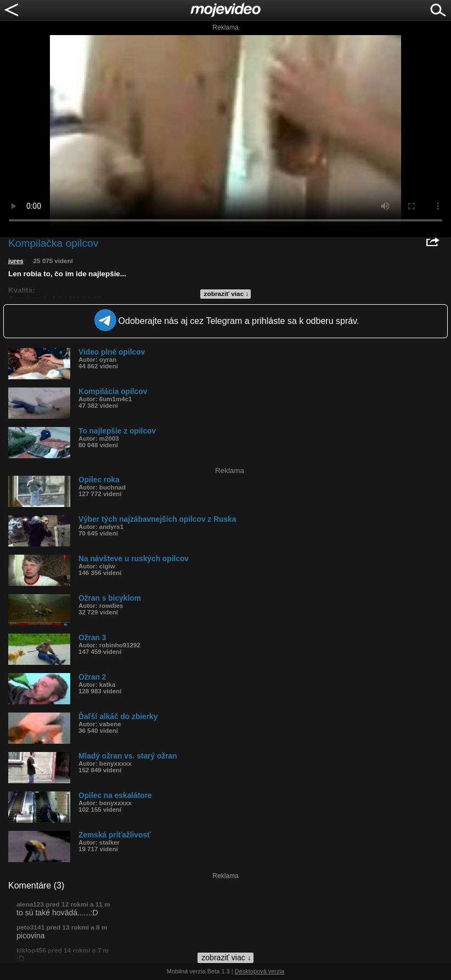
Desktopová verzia (260, 971)
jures (16, 261)
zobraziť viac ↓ (227, 294)
